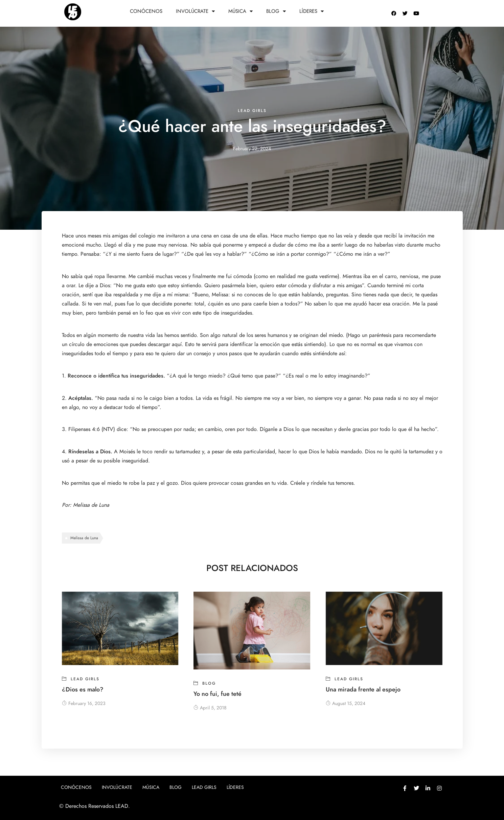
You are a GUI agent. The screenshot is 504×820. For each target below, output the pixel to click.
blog (209, 683)
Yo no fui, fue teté (217, 694)
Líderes (312, 11)
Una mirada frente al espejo (363, 689)
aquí (177, 344)
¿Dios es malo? (83, 689)
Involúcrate (195, 11)
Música (240, 11)
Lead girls (252, 111)
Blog (276, 11)
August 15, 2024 (346, 703)
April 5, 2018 (210, 708)
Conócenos (146, 11)
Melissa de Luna (92, 505)
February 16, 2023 (84, 703)
